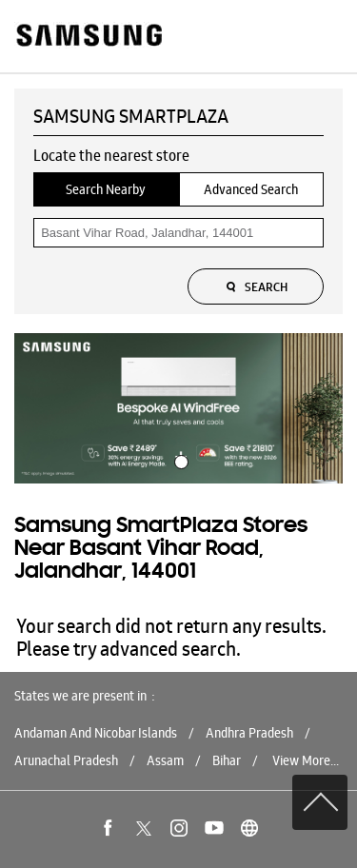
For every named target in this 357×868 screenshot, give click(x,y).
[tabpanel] (178, 408)
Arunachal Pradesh (66, 760)
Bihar (227, 760)
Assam (165, 760)
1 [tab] (179, 460)
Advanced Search (251, 189)
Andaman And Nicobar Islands (96, 733)
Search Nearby (106, 189)
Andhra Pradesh (249, 733)
